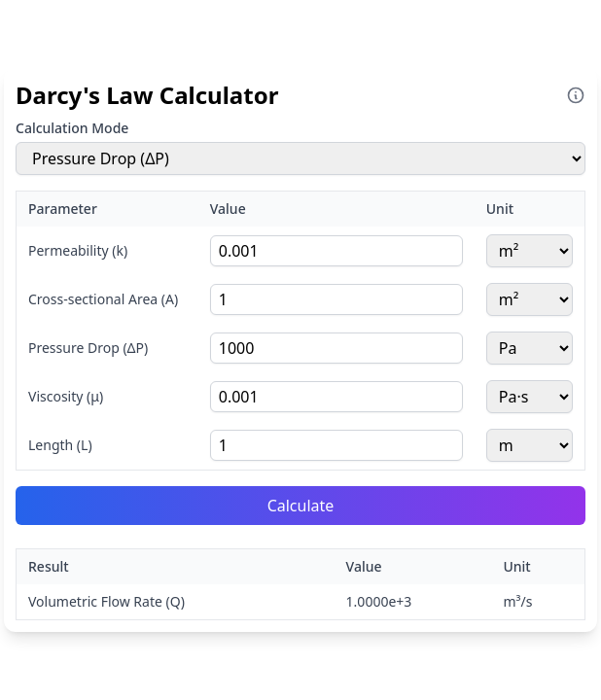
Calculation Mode (72, 128)
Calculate (301, 506)
